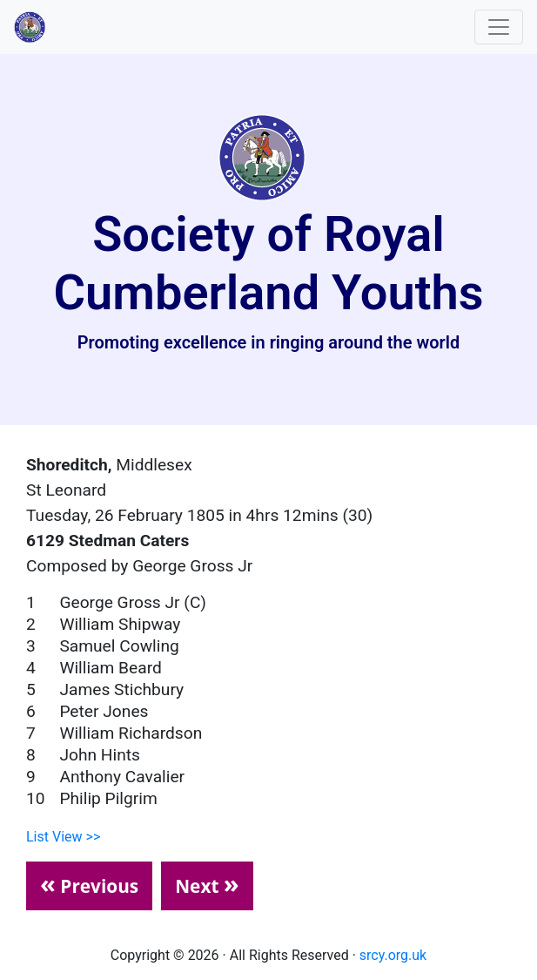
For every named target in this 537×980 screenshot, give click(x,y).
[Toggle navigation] (499, 27)
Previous (89, 883)
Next (207, 883)
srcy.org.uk (393, 955)
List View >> (63, 837)
